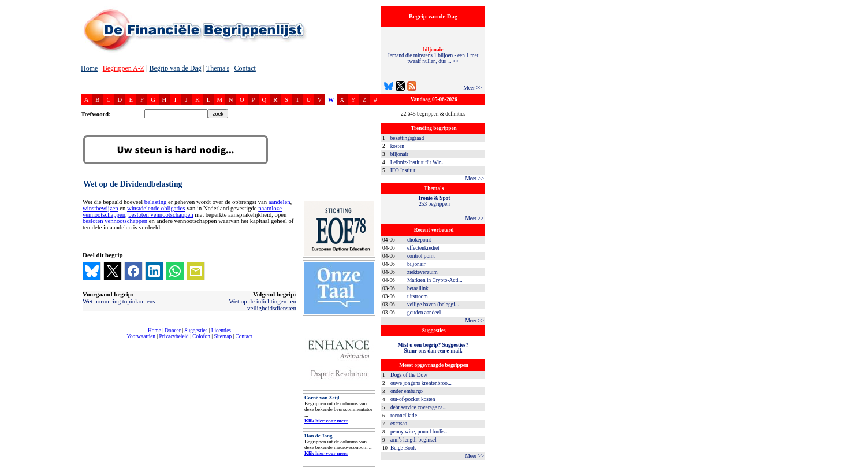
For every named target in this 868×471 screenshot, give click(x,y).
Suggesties (196, 331)
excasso (399, 424)
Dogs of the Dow (409, 375)
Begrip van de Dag (175, 68)
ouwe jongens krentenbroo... (421, 383)
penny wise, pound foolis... (420, 432)
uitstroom (418, 296)
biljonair (400, 154)
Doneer (172, 331)
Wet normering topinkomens (119, 301)
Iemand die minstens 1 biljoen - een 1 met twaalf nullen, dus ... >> (433, 55)
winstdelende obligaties (156, 208)
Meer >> (473, 88)
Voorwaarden (141, 336)
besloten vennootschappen (161, 215)
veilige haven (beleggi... (433, 305)
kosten (397, 146)
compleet (87, 341)
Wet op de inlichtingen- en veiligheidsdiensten (263, 305)
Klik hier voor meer (326, 421)
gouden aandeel (424, 313)
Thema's (218, 68)
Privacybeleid (174, 336)
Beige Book (403, 448)
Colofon (201, 336)
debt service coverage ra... (418, 407)
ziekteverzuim (422, 272)
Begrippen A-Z (124, 68)
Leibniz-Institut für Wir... (418, 162)
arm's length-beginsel (413, 440)
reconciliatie (404, 416)
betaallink (418, 288)
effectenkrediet (423, 248)
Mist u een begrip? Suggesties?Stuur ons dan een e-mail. (433, 348)
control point (421, 256)
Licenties (221, 331)
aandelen (280, 202)
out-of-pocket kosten (413, 399)
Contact (245, 68)
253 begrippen (435, 201)
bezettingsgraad (407, 138)
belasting (155, 202)
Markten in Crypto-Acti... (435, 280)
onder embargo (407, 391)
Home (89, 68)
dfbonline (857, 468)
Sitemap (223, 336)
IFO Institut (403, 170)
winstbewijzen (100, 208)
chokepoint (419, 240)
